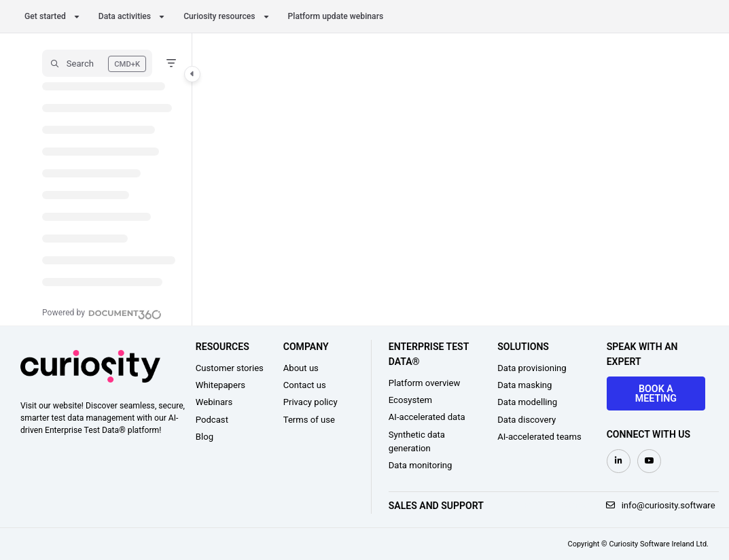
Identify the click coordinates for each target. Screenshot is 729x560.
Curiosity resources (219, 16)
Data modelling (527, 402)
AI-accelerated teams (539, 437)
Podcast (212, 420)
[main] (450, 179)
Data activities (125, 16)
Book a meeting (656, 393)
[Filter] (171, 63)
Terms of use (309, 420)
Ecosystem (410, 400)
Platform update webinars (336, 16)
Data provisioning (532, 368)
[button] (97, 63)
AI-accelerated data (427, 417)
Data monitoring (421, 465)
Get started (45, 16)
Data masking (524, 385)
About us (301, 368)
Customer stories (230, 368)
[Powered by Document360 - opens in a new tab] (102, 313)
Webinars (214, 402)
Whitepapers (220, 385)
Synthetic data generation (417, 441)
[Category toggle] (192, 74)
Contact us (305, 385)
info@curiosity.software (660, 505)
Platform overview (425, 383)
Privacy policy (310, 402)
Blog (205, 437)
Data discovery (527, 420)
